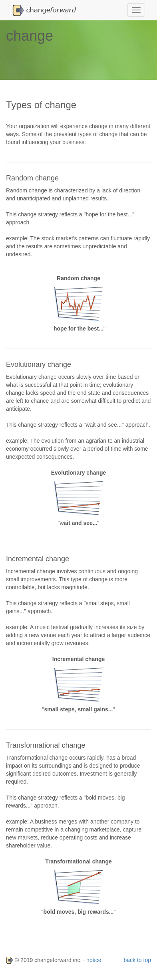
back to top (138, 960)
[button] (46, 10)
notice (94, 960)
